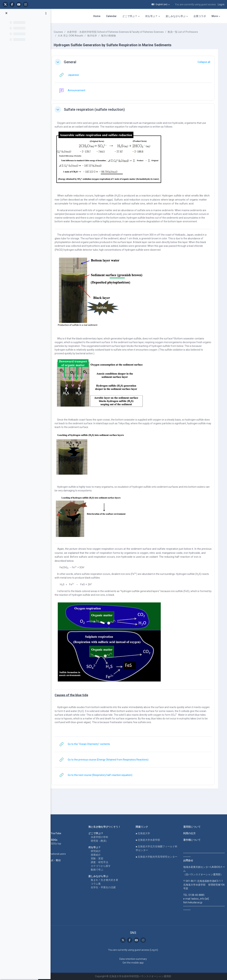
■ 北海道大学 (146, 833)
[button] (161, 4)
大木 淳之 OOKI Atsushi (77, 36)
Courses (65, 32)
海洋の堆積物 (115, 36)
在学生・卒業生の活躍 (108, 887)
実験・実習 (102, 858)
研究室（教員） (104, 841)
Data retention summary (136, 959)
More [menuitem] (215, 16)
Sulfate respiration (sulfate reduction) (101, 109)
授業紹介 (101, 855)
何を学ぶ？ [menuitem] (151, 16)
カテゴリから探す (106, 866)
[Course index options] (46, 14)
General (77, 62)
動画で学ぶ (102, 870)
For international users (60, 854)
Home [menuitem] (97, 16)
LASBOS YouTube (58, 833)
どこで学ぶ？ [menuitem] (130, 16)
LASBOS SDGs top (58, 844)
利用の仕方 (190, 833)
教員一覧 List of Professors (189, 32)
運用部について (193, 827)
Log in (221, 4)
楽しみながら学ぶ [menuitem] (176, 16)
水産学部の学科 (104, 837)
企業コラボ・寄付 (57, 860)
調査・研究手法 (104, 862)
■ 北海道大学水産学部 (151, 840)
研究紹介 (101, 851)
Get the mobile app (136, 963)
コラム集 (101, 884)
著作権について (193, 840)
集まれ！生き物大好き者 (109, 880)
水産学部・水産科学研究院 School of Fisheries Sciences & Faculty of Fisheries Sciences (122, 32)
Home (51, 827)
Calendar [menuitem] (111, 16)
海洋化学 (99, 36)
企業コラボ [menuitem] (200, 16)
